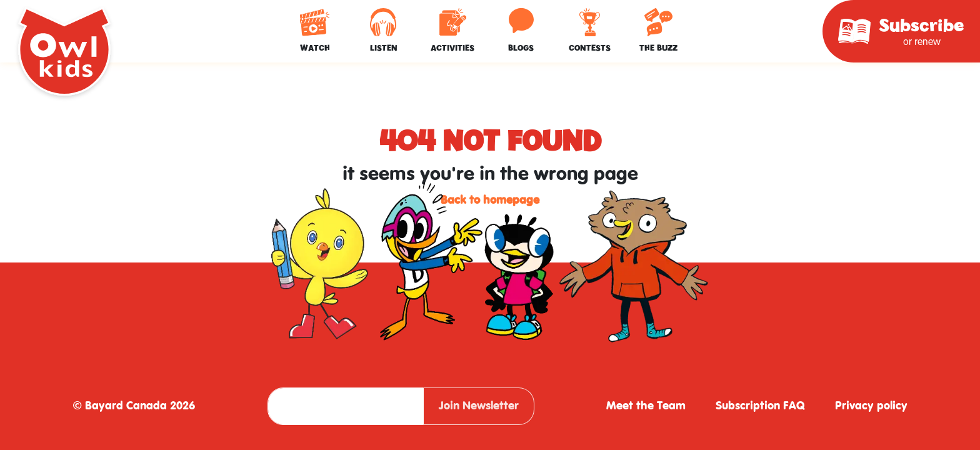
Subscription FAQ (760, 406)
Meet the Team (646, 406)
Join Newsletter (479, 406)
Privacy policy (871, 406)
